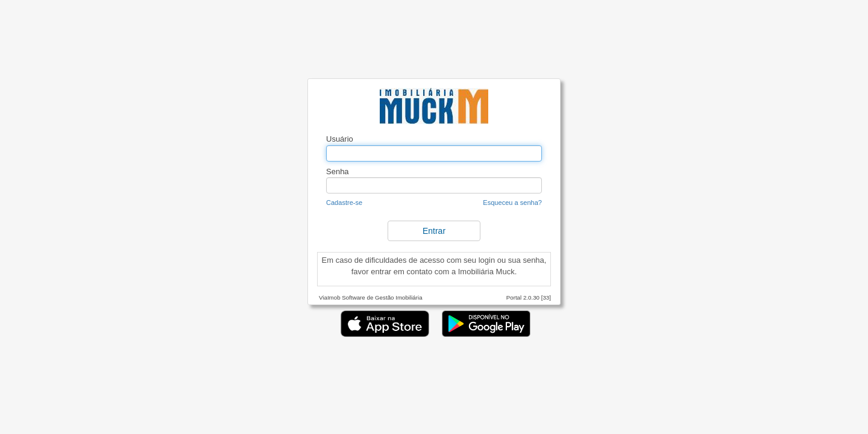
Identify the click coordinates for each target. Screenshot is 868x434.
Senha (338, 171)
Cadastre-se (344, 203)
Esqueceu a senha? (512, 203)
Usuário (340, 139)
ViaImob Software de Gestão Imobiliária (371, 297)
